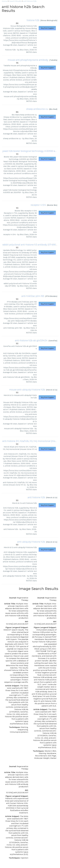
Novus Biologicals (49, 20)
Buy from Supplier (47, 28)
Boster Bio (52, 205)
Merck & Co (52, 390)
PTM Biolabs (51, 296)
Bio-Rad (53, 109)
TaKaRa (53, 60)
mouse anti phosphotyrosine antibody (28, 60)
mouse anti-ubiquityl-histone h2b (27, 390)
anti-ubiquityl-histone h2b (31, 542)
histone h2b (33, 20)
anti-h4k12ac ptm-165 (33, 296)
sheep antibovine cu (37, 109)
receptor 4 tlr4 (38, 205)
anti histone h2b (36, 497)
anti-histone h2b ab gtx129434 (31, 341)
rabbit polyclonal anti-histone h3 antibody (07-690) (29, 245)
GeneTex (53, 341)
